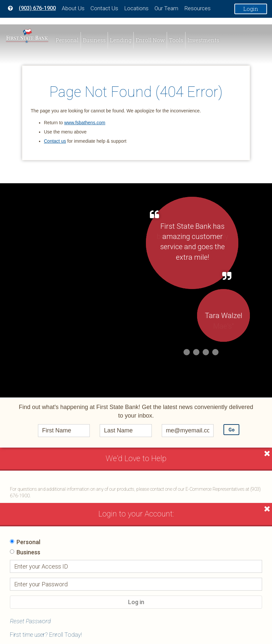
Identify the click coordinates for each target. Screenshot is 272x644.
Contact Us (104, 8)
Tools (176, 40)
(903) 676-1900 (37, 8)
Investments (203, 40)
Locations (136, 8)
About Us (73, 8)
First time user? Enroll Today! (46, 635)
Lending (121, 40)
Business (94, 40)
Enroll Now (150, 40)
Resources (197, 8)
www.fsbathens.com (85, 123)
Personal (67, 40)
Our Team (166, 8)
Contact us (55, 141)
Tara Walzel (224, 316)
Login (251, 9)
